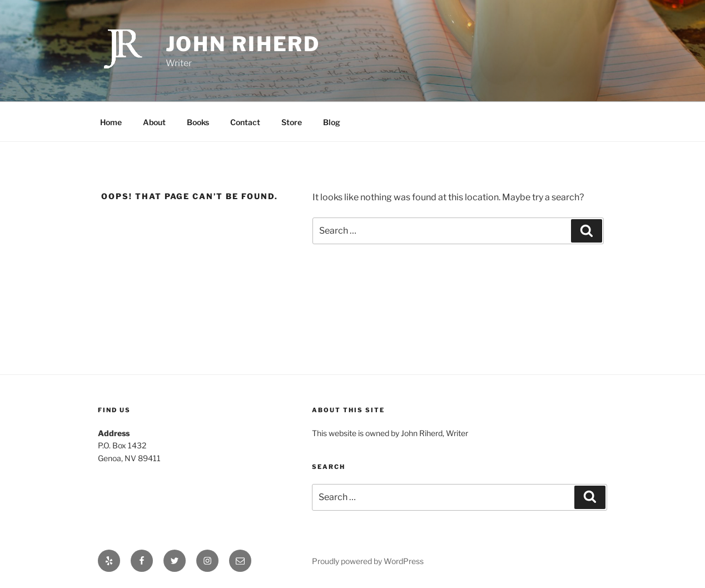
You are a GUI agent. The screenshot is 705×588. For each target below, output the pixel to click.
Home (111, 122)
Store (292, 122)
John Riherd (243, 44)
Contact (245, 122)
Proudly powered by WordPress (368, 561)
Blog (332, 122)
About (154, 122)
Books (198, 122)
